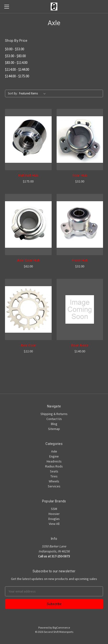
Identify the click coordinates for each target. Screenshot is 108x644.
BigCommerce (61, 628)
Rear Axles (80, 345)
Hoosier (54, 514)
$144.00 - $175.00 (17, 76)
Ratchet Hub (28, 175)
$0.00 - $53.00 (15, 49)
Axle (54, 451)
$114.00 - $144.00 (17, 69)
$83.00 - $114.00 (16, 63)
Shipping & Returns (54, 414)
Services (54, 486)
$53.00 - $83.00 (15, 56)
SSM (54, 509)
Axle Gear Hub (28, 260)
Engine (54, 456)
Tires (54, 476)
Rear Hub (80, 175)
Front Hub (80, 260)
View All (54, 524)
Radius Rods (54, 466)
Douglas (54, 519)
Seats (54, 471)
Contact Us (54, 419)
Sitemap (54, 429)
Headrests (54, 461)
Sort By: (13, 93)
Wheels (54, 481)
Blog (54, 424)
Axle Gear (28, 345)
